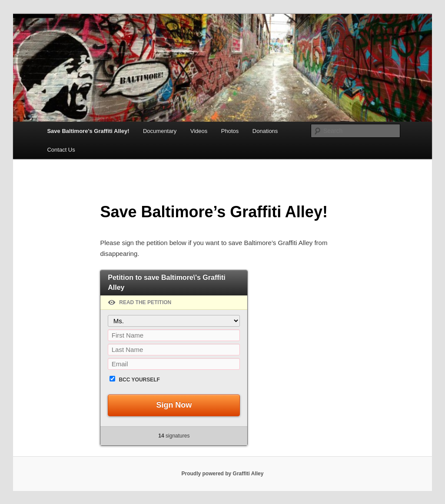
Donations (265, 131)
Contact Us (61, 150)
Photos (230, 131)
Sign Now (174, 405)
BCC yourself (139, 380)
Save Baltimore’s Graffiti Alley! (88, 131)
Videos (199, 131)
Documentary (160, 131)
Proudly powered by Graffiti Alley (223, 474)
